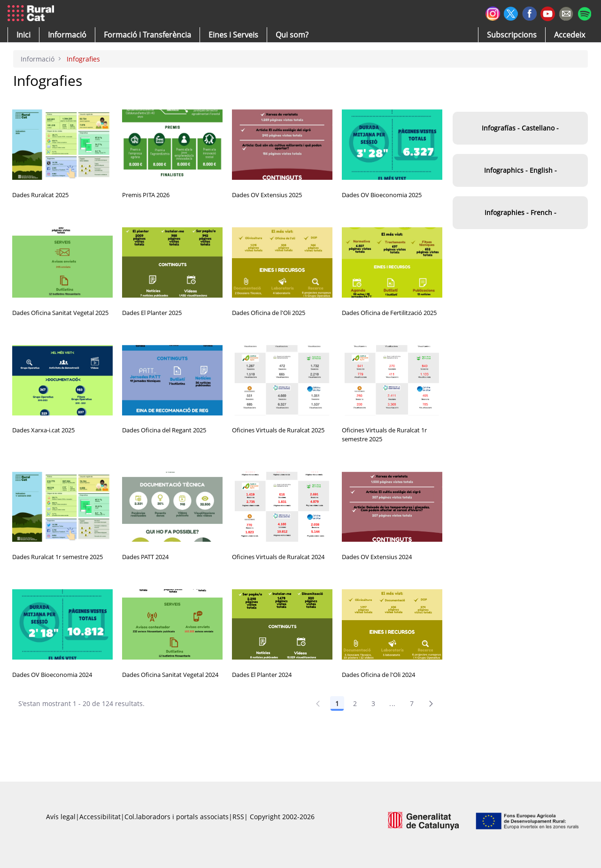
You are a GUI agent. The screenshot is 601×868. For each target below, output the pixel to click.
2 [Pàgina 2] (355, 703)
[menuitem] (147, 35)
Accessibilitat (100, 817)
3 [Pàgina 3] (373, 703)
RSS (238, 817)
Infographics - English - (520, 170)
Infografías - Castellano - (520, 128)
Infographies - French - (520, 212)
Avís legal (61, 817)
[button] (23, 35)
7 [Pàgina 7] (412, 703)
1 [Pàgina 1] (337, 703)
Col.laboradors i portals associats (177, 817)
